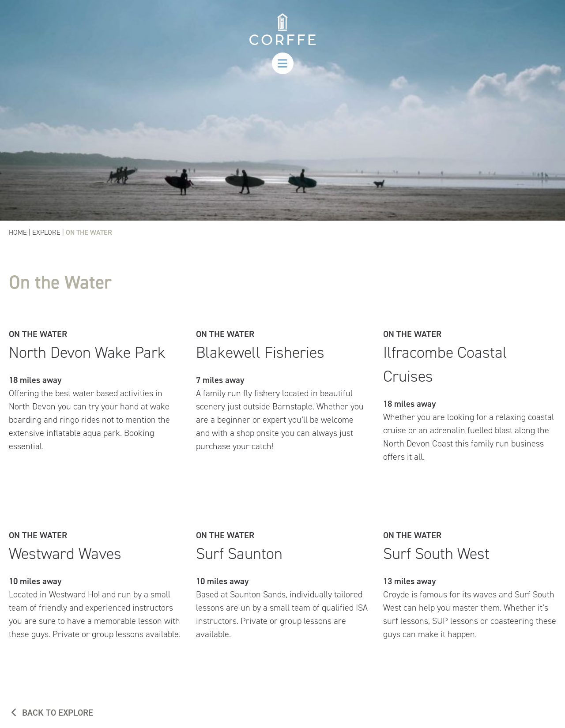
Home (18, 232)
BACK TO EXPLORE (51, 713)
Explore (46, 232)
